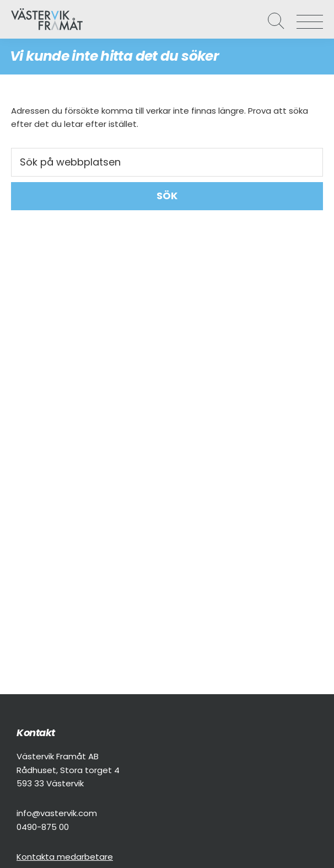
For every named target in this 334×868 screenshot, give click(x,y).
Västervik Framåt (39, 19)
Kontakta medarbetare (65, 857)
